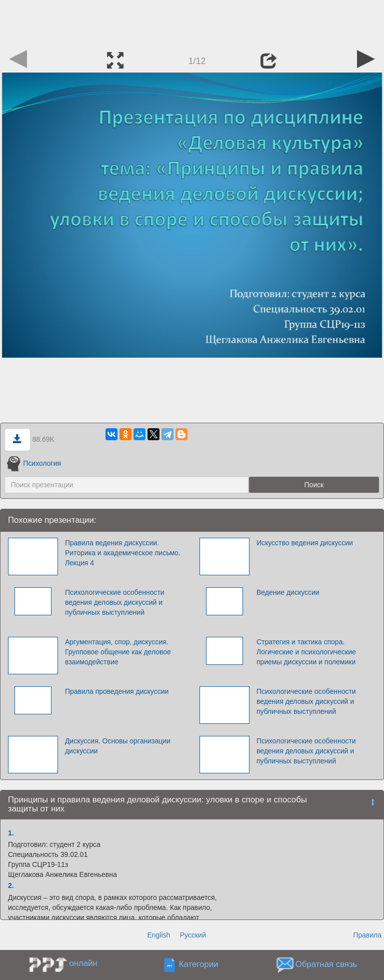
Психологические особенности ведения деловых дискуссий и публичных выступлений (115, 602)
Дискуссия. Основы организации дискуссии (118, 746)
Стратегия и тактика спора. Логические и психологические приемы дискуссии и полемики (306, 652)
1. (11, 833)
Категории (199, 964)
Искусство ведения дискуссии (305, 543)
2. (11, 885)
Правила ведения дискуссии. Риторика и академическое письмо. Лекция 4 (123, 553)
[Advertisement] (192, 23)
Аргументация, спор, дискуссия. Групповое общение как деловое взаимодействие (118, 652)
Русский (193, 935)
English (158, 935)
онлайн (83, 963)
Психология (34, 463)
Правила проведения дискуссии (117, 691)
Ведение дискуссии (288, 592)
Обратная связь (326, 964)
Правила (367, 935)
